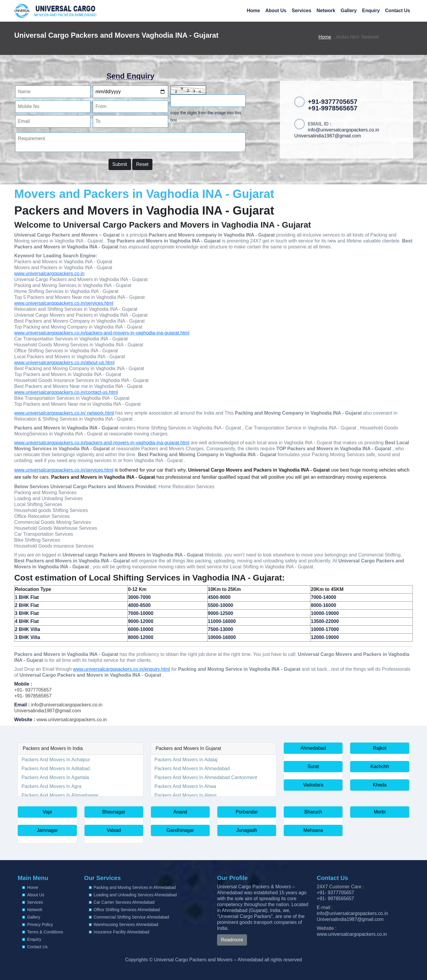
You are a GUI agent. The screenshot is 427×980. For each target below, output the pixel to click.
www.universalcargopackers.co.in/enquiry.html (121, 669)
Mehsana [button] (313, 830)
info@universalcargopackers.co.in (343, 130)
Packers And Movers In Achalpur (56, 760)
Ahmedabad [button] (313, 748)
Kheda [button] (380, 785)
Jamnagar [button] (47, 830)
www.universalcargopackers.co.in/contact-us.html (66, 392)
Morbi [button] (380, 812)
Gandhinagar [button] (180, 830)
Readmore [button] (232, 940)
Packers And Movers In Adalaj (186, 760)
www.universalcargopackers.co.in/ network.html (64, 413)
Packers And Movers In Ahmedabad (192, 769)
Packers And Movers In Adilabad (55, 769)
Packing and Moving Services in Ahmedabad (135, 887)
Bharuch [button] (313, 812)
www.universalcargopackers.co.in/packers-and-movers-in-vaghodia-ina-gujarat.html (102, 333)
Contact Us (398, 11)
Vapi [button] (47, 812)
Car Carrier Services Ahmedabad (124, 902)
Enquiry (371, 11)
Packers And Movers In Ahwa (185, 786)
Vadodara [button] (313, 785)
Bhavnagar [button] (114, 812)
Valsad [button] (114, 830)
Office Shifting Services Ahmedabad (127, 910)
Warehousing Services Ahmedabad (126, 925)
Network (326, 11)
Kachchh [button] (380, 766)
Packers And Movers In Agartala (55, 777)
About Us (276, 11)
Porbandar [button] (247, 812)
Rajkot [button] (380, 748)
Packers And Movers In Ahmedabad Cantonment (206, 777)
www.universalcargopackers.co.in (49, 273)
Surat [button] (313, 766)
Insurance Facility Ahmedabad (122, 932)
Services (302, 11)
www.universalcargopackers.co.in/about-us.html (64, 363)
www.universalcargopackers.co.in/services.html (64, 303)
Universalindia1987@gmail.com (328, 136)
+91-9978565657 (333, 108)
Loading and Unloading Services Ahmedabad (135, 895)
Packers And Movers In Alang (185, 795)
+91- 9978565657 (33, 696)
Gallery (349, 11)
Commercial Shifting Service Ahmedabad (131, 917)
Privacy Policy (40, 925)
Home (253, 11)
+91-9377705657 (333, 102)
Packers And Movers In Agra (51, 786)
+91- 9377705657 (33, 690)
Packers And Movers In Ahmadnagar (60, 795)
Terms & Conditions (45, 932)
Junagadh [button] (247, 830)
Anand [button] (180, 812)
